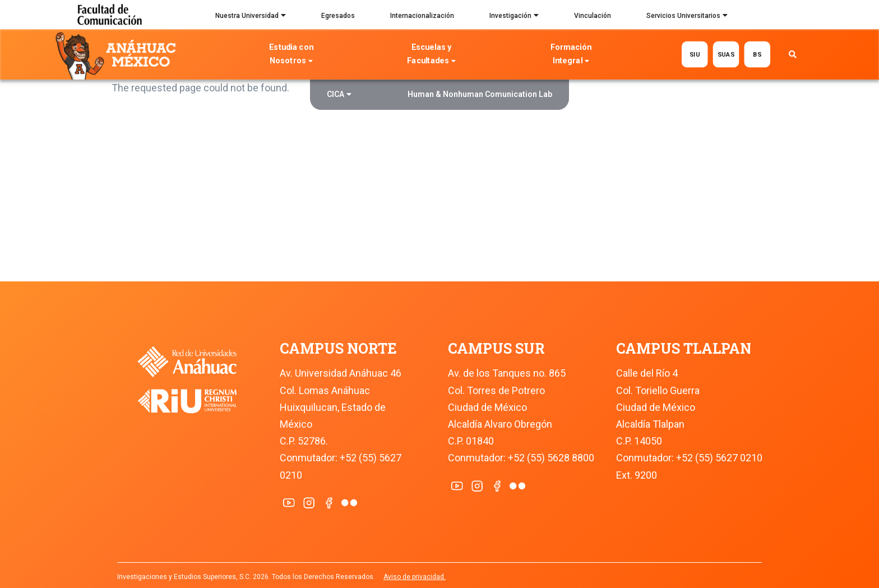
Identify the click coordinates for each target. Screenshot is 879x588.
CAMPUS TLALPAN (684, 348)
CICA (339, 96)
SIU (694, 54)
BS (757, 54)
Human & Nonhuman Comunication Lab (480, 94)
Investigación (514, 17)
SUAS (726, 54)
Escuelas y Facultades (431, 55)
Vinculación (593, 16)
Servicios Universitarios (687, 17)
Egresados (338, 16)
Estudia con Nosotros (292, 55)
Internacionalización (422, 16)
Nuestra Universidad (251, 17)
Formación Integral (571, 55)
